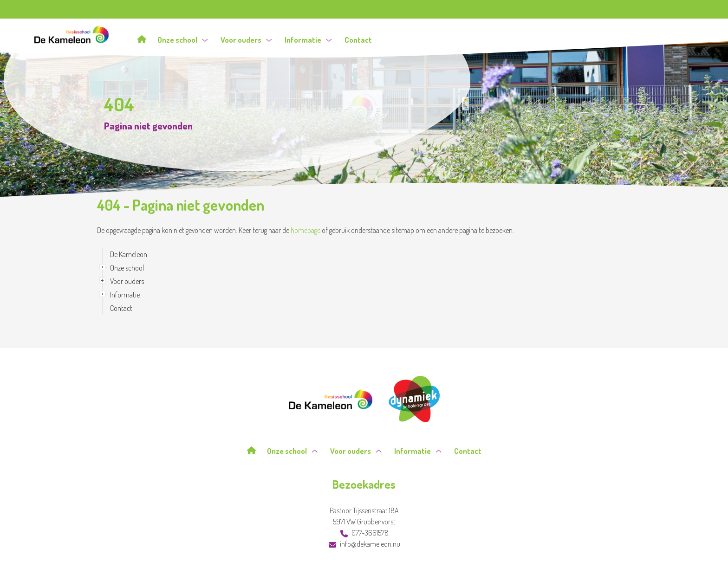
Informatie (308, 40)
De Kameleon (129, 254)
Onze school (183, 40)
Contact (358, 40)
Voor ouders (246, 40)
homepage (305, 230)
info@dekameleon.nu (364, 544)
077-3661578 (364, 533)
